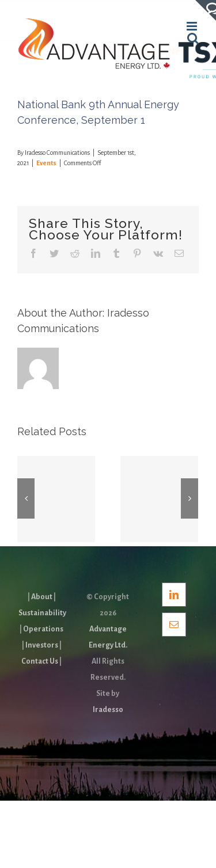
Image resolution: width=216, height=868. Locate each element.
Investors (42, 645)
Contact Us (40, 661)
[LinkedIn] (174, 595)
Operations (43, 629)
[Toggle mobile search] (193, 38)
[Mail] (174, 625)
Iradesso (108, 710)
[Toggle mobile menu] (193, 26)
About (42, 597)
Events (46, 163)
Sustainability (42, 613)
